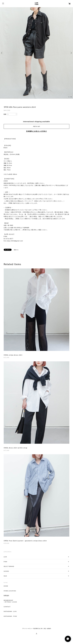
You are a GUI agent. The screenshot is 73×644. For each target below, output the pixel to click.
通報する (16, 250)
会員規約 (49, 629)
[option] (36, 53)
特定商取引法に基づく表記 (40, 629)
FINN (5, 562)
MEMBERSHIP (8, 600)
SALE (5, 576)
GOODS (6, 571)
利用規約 (6, 596)
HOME (6, 586)
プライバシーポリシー (27, 629)
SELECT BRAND (9, 566)
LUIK (5, 557)
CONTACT (7, 607)
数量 (5, 114)
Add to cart (36, 126)
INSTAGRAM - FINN (10, 616)
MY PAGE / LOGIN (11, 602)
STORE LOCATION (10, 591)
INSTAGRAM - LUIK (10, 611)
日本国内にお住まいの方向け (37, 131)
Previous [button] (2, 53)
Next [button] (71, 53)
